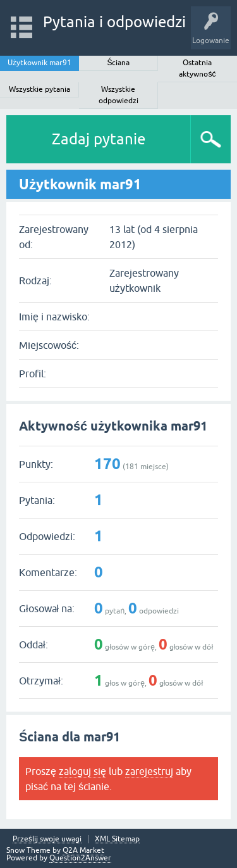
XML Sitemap (117, 839)
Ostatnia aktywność (197, 68)
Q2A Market (83, 850)
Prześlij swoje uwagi (47, 839)
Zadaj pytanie (99, 139)
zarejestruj (149, 771)
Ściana (118, 63)
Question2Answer (80, 858)
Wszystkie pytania (39, 89)
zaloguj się (82, 771)
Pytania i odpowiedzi (114, 22)
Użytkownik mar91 (39, 63)
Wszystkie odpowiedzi (118, 95)
